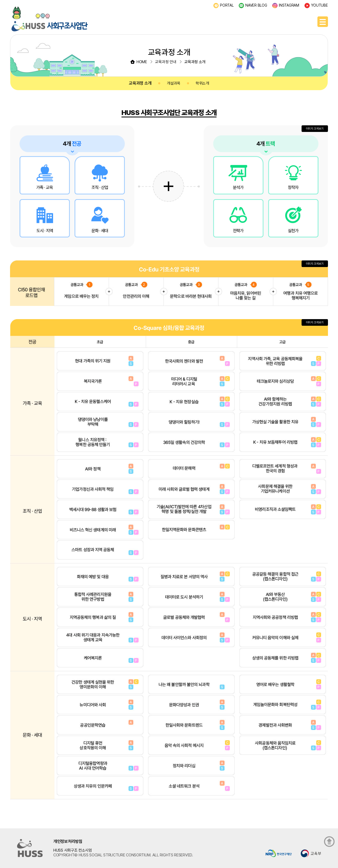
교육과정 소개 (140, 83)
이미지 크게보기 (315, 129)
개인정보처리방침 (68, 841)
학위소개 (202, 83)
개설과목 (174, 83)
